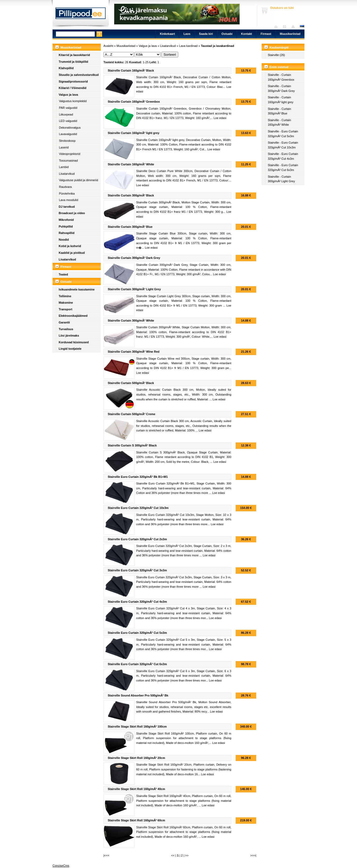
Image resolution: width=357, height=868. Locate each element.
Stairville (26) (276, 55)
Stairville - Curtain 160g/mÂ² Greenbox (281, 77)
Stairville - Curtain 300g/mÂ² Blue (279, 111)
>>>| (253, 855)
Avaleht (277, 27)
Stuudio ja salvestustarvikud (79, 75)
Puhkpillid (66, 226)
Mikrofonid (66, 220)
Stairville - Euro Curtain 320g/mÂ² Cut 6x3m (283, 167)
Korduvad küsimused (74, 342)
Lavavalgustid (68, 134)
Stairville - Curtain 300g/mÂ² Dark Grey (281, 88)
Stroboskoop (67, 141)
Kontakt (246, 34)
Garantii (64, 322)
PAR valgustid (68, 108)
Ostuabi (227, 34)
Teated (63, 274)
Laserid (64, 147)
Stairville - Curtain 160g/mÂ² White (279, 122)
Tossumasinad (68, 161)
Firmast (266, 34)
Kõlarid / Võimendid (72, 88)
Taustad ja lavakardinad (217, 46)
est (302, 27)
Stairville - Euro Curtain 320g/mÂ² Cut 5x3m (283, 134)
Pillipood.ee (81, 15)
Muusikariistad (290, 34)
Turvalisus (66, 329)
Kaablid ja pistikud (72, 253)
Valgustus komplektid (73, 101)
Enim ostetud (279, 67)
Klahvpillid (66, 68)
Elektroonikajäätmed (73, 316)
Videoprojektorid (70, 154)
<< (173, 855)
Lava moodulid (69, 200)
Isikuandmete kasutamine (77, 289)
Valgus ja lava (68, 95)
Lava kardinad (188, 46)
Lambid (64, 167)
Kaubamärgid (279, 47)
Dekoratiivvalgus (70, 128)
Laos (187, 34)
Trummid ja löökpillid (73, 62)
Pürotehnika (67, 193)
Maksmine (66, 303)
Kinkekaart (167, 34)
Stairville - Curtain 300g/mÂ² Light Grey (281, 179)
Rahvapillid (67, 233)
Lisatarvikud (67, 174)
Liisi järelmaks (69, 336)
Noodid (64, 240)
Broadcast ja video (72, 213)
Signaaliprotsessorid (73, 81)
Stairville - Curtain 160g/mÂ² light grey (280, 100)
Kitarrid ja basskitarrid (74, 55)
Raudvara (65, 187)
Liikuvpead (66, 114)
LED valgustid (68, 121)
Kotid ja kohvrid (70, 246)
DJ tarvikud (67, 207)
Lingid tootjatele (70, 349)
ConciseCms (61, 866)
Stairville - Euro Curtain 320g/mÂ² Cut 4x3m (283, 156)
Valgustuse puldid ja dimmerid (79, 180)
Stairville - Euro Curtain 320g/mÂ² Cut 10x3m (283, 145)
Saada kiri (286, 27)
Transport (66, 309)
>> (187, 855)
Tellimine (65, 296)
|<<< (106, 855)
